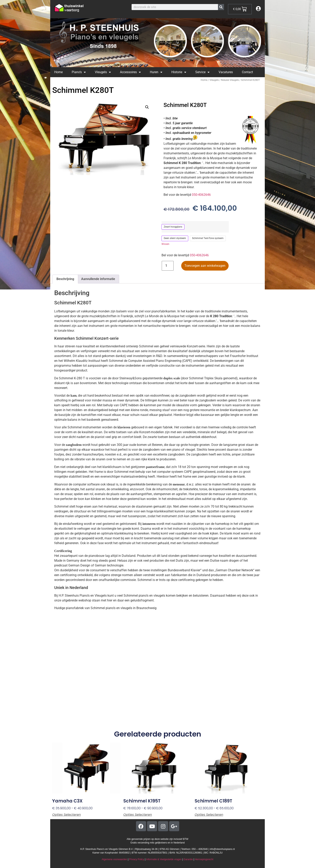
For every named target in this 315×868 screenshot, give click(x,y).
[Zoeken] (221, 7)
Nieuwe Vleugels (230, 80)
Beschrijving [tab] (65, 279)
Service (202, 72)
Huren (156, 72)
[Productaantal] (168, 266)
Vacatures (226, 72)
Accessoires (130, 72)
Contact (247, 72)
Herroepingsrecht (204, 859)
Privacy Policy (137, 859)
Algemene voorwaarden (114, 859)
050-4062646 (201, 195)
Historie (179, 72)
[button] (147, 107)
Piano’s (79, 72)
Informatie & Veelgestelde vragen (164, 859)
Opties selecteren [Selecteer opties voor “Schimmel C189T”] (209, 815)
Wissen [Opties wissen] (165, 244)
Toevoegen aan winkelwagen (205, 266)
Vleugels (103, 72)
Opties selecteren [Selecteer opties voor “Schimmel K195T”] (138, 815)
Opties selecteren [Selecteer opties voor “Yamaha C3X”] (66, 815)
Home (58, 72)
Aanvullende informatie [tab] (98, 279)
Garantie (188, 859)
